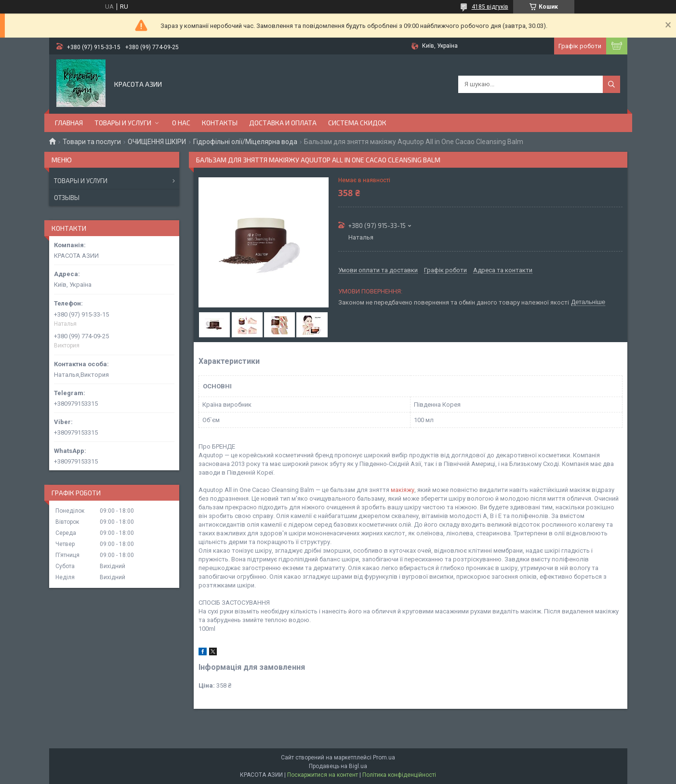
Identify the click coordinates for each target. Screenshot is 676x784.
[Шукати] (611, 84)
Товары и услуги (81, 181)
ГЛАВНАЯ (69, 123)
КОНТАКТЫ (220, 123)
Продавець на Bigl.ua (338, 766)
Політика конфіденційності (399, 775)
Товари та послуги (92, 142)
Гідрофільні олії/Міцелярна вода (245, 142)
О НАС (181, 123)
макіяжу (403, 490)
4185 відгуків (490, 7)
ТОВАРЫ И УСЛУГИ (123, 123)
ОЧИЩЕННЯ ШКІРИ (157, 142)
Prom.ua (384, 757)
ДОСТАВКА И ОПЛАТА (283, 123)
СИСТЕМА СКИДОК (357, 123)
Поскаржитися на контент (323, 775)
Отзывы (67, 198)
